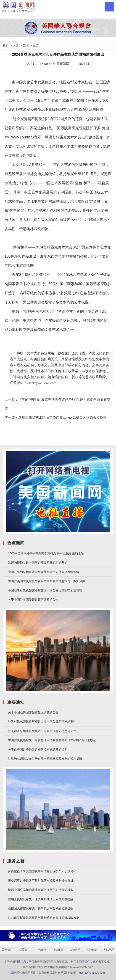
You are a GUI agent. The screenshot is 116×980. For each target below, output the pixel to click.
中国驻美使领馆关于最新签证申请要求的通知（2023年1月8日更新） (53, 740)
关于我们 (7, 950)
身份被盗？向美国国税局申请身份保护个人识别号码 (42, 871)
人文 (16, 45)
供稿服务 (58, 950)
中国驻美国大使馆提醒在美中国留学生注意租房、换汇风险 (47, 581)
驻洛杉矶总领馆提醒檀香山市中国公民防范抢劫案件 (42, 722)
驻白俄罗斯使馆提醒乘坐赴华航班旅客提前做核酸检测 (44, 918)
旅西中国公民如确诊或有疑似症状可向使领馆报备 (41, 890)
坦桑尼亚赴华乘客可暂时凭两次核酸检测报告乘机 (41, 881)
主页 (6, 45)
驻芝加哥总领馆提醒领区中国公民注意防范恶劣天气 (42, 731)
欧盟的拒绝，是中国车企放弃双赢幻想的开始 (38, 563)
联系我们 (24, 950)
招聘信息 (92, 950)
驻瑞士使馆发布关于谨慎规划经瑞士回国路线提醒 (41, 899)
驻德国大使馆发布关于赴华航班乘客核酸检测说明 (41, 908)
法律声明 (75, 950)
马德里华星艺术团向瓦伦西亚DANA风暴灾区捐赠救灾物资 (62, 418)
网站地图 (109, 950)
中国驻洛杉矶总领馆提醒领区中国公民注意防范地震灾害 (45, 590)
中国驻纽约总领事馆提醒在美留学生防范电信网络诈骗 (44, 572)
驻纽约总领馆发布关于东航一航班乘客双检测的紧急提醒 (45, 759)
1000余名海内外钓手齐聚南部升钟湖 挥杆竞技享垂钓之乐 (46, 553)
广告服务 (41, 950)
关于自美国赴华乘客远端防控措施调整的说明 (38, 750)
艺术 (26, 45)
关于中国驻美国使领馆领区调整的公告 (33, 600)
